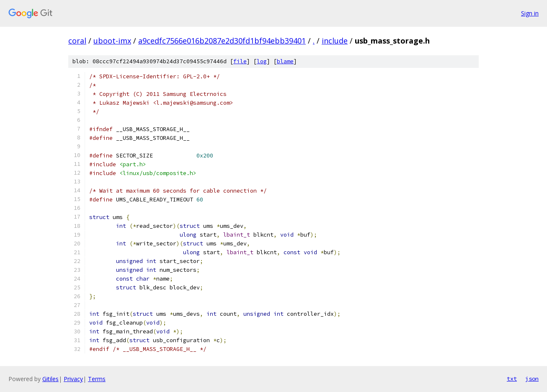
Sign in (530, 13)
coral (77, 41)
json (532, 379)
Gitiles (50, 379)
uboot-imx (112, 41)
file (240, 61)
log (262, 61)
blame (285, 61)
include (335, 41)
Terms (97, 379)
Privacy (73, 379)
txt (512, 379)
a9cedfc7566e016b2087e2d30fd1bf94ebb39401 (222, 41)
